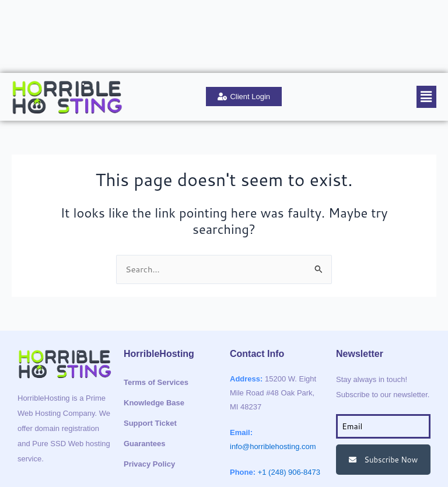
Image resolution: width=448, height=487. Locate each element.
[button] (426, 43)
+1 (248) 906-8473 (289, 418)
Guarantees (145, 390)
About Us (32, 10)
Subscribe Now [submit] (383, 406)
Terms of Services (156, 329)
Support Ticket (171, 10)
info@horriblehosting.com (273, 393)
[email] (383, 373)
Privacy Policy (149, 410)
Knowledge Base (96, 10)
